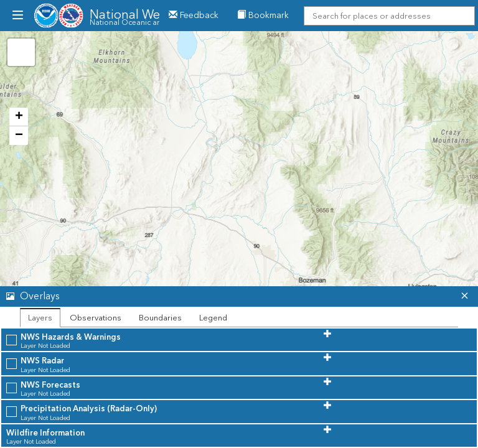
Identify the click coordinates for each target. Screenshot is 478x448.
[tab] (239, 296)
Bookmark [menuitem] (263, 15)
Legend (213, 318)
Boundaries (160, 318)
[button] (227, 296)
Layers (40, 318)
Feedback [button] (194, 15)
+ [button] (19, 117)
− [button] (19, 136)
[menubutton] (17, 16)
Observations (96, 318)
